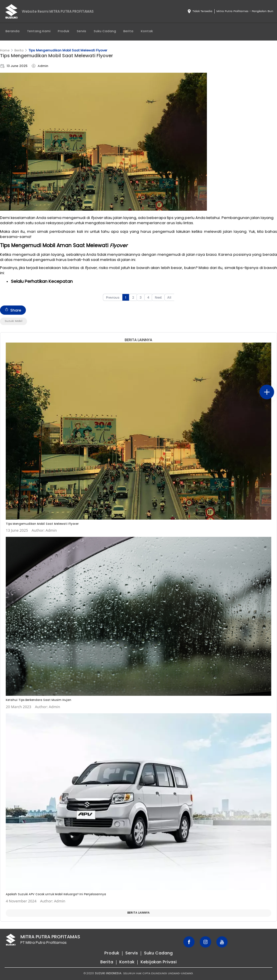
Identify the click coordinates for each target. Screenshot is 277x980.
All (169, 297)
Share (13, 310)
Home (5, 50)
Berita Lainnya (138, 913)
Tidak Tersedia (200, 11)
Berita (128, 31)
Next (158, 297)
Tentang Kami (39, 31)
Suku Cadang (105, 31)
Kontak (147, 31)
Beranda (12, 31)
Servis (81, 31)
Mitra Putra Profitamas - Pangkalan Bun (245, 11)
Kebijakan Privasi (159, 962)
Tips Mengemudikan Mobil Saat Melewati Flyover (68, 50)
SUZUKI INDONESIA (108, 973)
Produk (64, 31)
